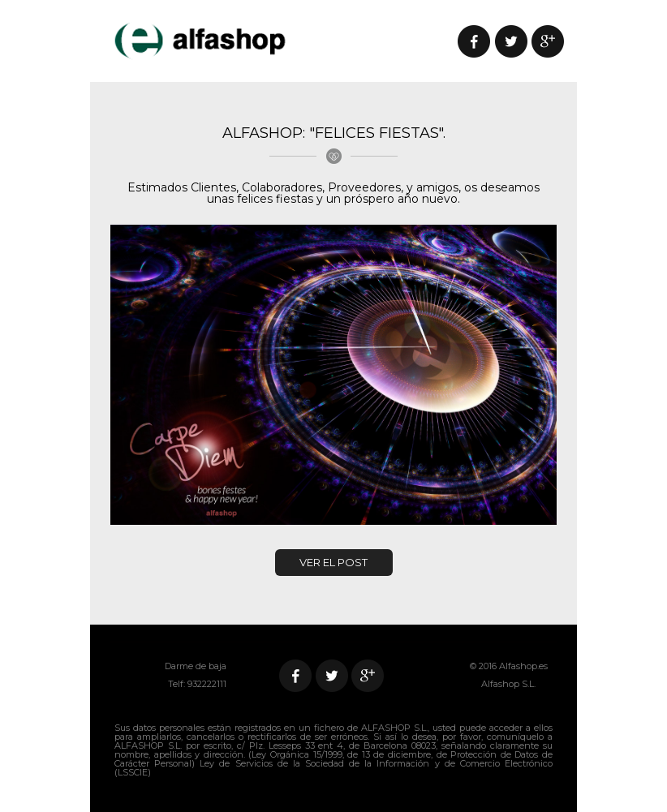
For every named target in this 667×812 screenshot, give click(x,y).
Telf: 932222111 (197, 684)
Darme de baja (196, 666)
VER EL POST (333, 562)
